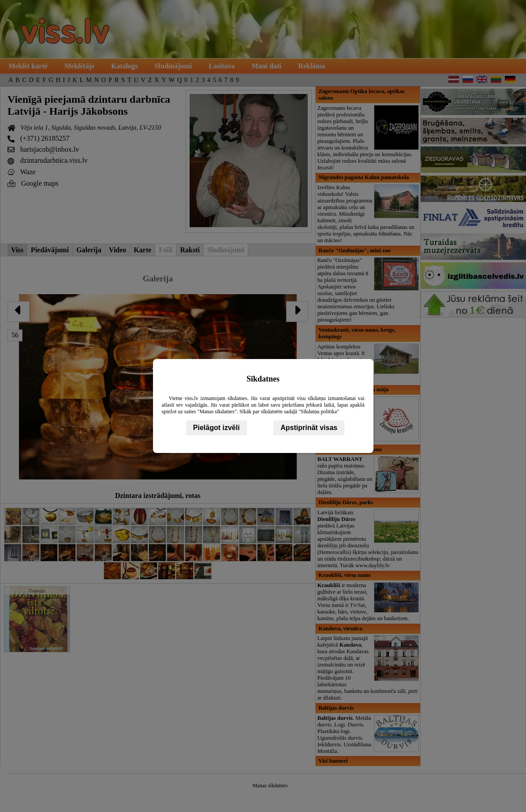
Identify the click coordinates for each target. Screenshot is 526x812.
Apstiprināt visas (309, 428)
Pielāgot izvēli (216, 428)
